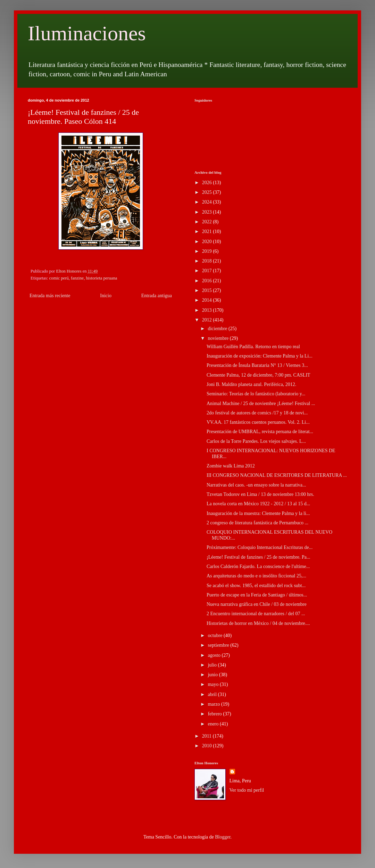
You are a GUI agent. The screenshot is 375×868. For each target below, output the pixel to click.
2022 (208, 222)
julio (213, 665)
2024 (208, 202)
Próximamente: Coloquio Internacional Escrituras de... (260, 547)
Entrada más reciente (50, 296)
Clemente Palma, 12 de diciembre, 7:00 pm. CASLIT (259, 375)
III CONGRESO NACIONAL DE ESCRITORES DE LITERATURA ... (277, 475)
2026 (208, 183)
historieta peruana (101, 278)
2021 (208, 231)
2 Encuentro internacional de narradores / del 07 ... (256, 614)
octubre (215, 635)
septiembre (219, 645)
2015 (208, 290)
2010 (208, 746)
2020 (208, 242)
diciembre (218, 329)
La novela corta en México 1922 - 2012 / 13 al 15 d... (258, 504)
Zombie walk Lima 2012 (231, 466)
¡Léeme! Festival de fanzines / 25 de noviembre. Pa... (259, 557)
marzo (214, 704)
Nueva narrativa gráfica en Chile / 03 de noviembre (257, 604)
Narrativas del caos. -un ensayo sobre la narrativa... (256, 485)
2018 (208, 261)
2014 (208, 300)
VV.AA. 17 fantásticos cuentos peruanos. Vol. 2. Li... (258, 422)
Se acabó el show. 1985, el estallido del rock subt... (256, 586)
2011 (207, 736)
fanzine (77, 278)
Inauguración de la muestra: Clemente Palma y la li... (258, 513)
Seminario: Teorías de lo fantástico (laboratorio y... (256, 394)
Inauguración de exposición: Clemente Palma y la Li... (260, 356)
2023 (208, 212)
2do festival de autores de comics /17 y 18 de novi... (257, 413)
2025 (208, 192)
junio (213, 675)
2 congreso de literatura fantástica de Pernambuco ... (257, 523)
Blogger (223, 837)
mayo (214, 684)
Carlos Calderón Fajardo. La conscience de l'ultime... (258, 566)
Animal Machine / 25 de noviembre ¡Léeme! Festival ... (261, 403)
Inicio (106, 296)
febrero (215, 714)
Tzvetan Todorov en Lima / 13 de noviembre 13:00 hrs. (260, 494)
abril (213, 694)
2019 (208, 251)
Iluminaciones (87, 33)
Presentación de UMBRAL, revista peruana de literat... (260, 432)
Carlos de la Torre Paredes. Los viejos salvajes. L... (256, 441)
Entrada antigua (157, 296)
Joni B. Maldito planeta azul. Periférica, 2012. (251, 384)
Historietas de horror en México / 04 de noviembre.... (258, 623)
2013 (208, 310)
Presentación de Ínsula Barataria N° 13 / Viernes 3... (257, 365)
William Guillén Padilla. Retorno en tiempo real (253, 347)
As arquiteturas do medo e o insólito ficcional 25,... (256, 576)
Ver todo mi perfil (247, 790)
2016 (208, 281)
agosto (215, 655)
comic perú (59, 278)
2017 (208, 271)
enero (214, 724)
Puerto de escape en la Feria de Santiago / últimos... (257, 595)
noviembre (219, 338)
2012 (208, 320)
